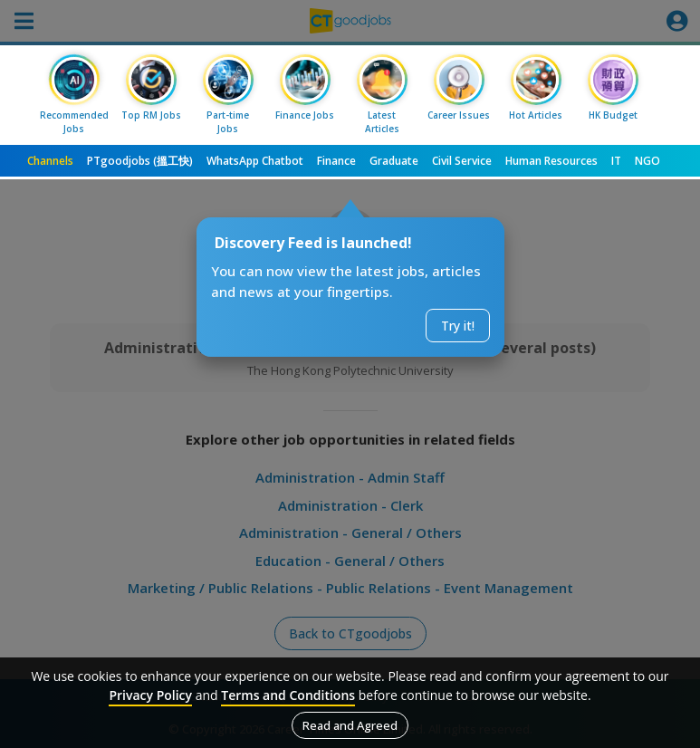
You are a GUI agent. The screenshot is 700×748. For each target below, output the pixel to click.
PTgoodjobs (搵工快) (140, 161)
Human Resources (551, 161)
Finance (336, 161)
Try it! (458, 326)
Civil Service (462, 161)
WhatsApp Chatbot (255, 161)
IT (616, 161)
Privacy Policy (150, 695)
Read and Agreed (350, 725)
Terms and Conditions (288, 695)
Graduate (394, 161)
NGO (647, 161)
